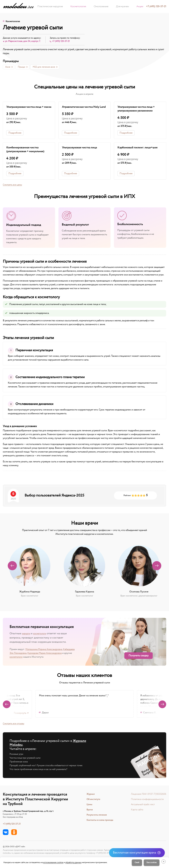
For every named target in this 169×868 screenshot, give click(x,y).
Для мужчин (118, 6)
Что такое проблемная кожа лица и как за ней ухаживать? (41, 770)
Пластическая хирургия (60, 6)
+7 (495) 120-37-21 (13, 824)
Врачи (87, 810)
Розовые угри (17, 755)
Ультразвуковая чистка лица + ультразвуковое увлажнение (138, 109)
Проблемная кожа (20, 763)
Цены (87, 805)
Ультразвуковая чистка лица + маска (27, 109)
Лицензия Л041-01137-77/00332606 (147, 794)
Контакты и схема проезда (98, 820)
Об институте (91, 799)
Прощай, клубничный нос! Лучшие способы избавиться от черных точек (50, 766)
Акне (8, 67)
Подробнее (15, 134)
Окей (135, 863)
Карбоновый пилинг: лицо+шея (139, 148)
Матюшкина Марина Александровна (46, 650)
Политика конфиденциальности (145, 799)
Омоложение (101, 6)
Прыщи (21, 67)
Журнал (88, 794)
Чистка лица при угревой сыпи (27, 759)
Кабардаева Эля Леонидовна (26, 654)
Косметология (83, 6)
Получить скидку (139, 657)
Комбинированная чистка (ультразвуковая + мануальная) (27, 150)
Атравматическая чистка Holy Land (83, 109)
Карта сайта (134, 810)
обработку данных (73, 863)
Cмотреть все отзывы (15, 724)
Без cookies (150, 863)
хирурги (27, 635)
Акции (130, 6)
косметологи (43, 635)
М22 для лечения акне (44, 67)
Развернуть (20, 714)
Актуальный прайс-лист (140, 805)
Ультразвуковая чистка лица (81, 148)
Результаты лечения (95, 815)
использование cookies (53, 863)
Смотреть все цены (13, 186)
